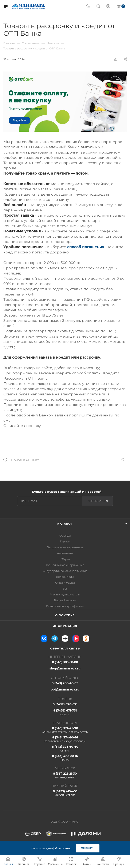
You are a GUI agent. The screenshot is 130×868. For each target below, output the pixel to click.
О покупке (65, 615)
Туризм (65, 541)
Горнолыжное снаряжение (65, 565)
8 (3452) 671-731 (65, 712)
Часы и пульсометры (65, 594)
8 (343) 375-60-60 (65, 749)
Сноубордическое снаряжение (65, 571)
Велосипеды (65, 577)
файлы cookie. (62, 848)
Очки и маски (65, 583)
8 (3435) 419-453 (65, 793)
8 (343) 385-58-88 (65, 662)
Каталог (65, 524)
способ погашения (86, 247)
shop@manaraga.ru (65, 668)
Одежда (65, 535)
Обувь (65, 559)
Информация (65, 626)
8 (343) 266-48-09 (65, 683)
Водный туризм (65, 600)
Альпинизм (65, 553)
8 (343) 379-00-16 (65, 758)
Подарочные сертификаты (65, 606)
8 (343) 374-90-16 (65, 739)
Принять (88, 848)
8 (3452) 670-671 (65, 704)
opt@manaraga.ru (65, 689)
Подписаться (98, 501)
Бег (65, 588)
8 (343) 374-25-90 (65, 730)
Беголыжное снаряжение (65, 547)
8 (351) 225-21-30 (65, 775)
